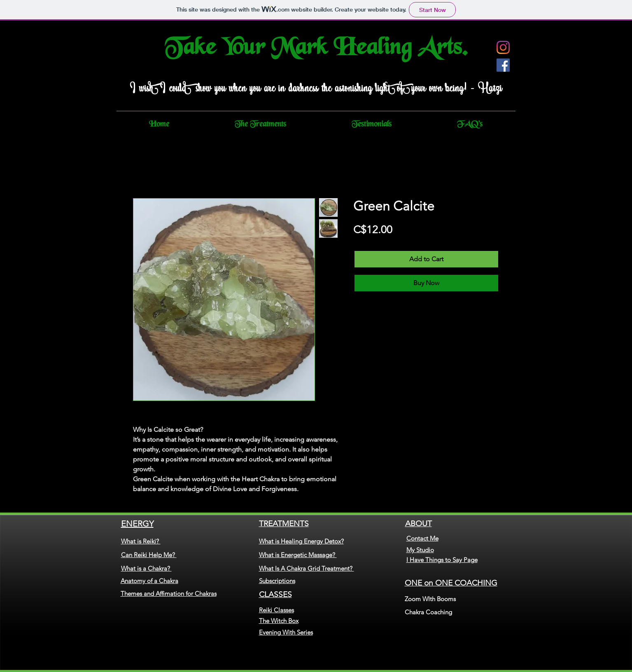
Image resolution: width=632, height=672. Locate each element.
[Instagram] (503, 47)
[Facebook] (503, 65)
